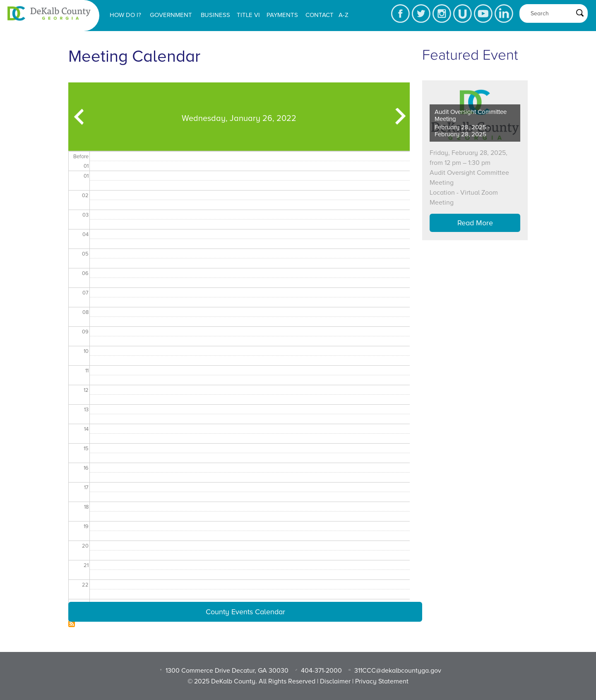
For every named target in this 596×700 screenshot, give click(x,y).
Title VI (248, 15)
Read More (475, 223)
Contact (320, 15)
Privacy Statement (382, 681)
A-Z (344, 15)
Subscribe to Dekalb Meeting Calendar (72, 624)
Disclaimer (335, 681)
